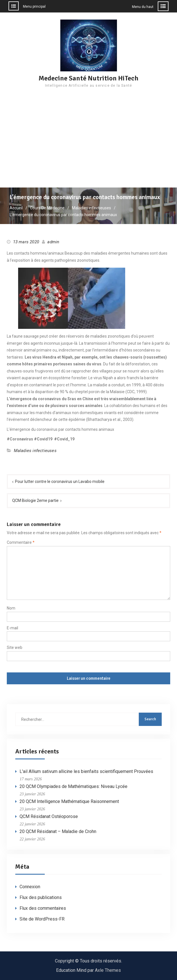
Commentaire (21, 542)
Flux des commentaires (43, 908)
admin (53, 242)
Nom (11, 608)
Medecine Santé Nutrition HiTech (88, 78)
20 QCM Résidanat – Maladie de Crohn (58, 831)
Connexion (30, 887)
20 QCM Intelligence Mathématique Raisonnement (69, 801)
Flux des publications (41, 897)
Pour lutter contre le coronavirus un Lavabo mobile (60, 482)
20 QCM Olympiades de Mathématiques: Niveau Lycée (73, 786)
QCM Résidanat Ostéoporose (49, 816)
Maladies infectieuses (35, 451)
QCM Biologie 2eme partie (35, 500)
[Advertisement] (88, 145)
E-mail (12, 628)
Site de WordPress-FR (42, 919)
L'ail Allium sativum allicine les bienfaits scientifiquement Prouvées (86, 771)
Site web (15, 647)
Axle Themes (108, 970)
